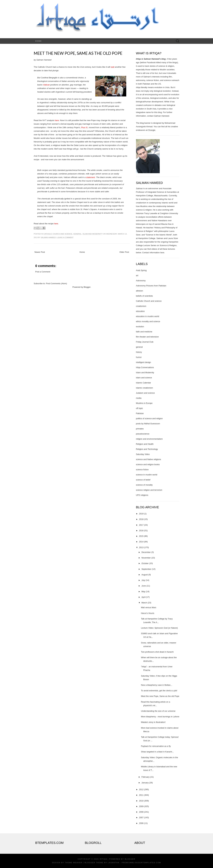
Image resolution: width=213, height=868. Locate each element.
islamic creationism (145, 388)
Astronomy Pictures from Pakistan (151, 286)
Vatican (46, 85)
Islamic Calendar (144, 383)
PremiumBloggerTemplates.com (141, 863)
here (57, 120)
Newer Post (40, 252)
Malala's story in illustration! (153, 722)
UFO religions (142, 495)
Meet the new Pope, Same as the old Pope (78, 53)
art (137, 275)
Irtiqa (103, 859)
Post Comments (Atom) (56, 283)
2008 (141, 812)
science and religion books (148, 464)
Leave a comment (65, 237)
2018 (141, 519)
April (143, 597)
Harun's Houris (148, 613)
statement (91, 177)
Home (38, 41)
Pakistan (140, 413)
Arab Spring (141, 270)
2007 (141, 817)
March (144, 603)
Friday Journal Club (145, 342)
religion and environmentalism (149, 439)
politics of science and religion (149, 418)
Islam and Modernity (93, 234)
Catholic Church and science (58, 234)
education (140, 311)
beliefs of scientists (144, 296)
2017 (141, 525)
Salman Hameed (48, 237)
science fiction (142, 470)
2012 (141, 789)
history (139, 352)
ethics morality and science (148, 321)
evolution (140, 327)
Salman (139, 188)
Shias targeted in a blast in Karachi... (157, 752)
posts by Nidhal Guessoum (148, 424)
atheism (140, 291)
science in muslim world (147, 475)
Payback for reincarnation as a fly (156, 746)
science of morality (144, 485)
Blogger (87, 287)
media (139, 398)
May (143, 591)
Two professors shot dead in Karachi (157, 652)
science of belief (143, 480)
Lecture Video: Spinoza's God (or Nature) (159, 628)
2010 (141, 801)
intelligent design (144, 362)
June (144, 586)
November (146, 558)
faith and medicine (144, 332)
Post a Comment (43, 272)
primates (140, 429)
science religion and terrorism (149, 490)
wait (113, 67)
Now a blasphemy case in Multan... (157, 685)
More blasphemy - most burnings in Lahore (160, 717)
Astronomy (141, 281)
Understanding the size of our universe (158, 711)
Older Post (124, 252)
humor (139, 357)
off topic (139, 408)
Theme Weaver (74, 863)
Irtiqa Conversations (145, 367)
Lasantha (113, 863)
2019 (141, 514)
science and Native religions (149, 459)
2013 (141, 547)
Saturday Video (143, 454)
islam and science (144, 378)
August (145, 575)
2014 (141, 542)
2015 (141, 536)
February (145, 777)
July (143, 580)
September (146, 569)
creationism (141, 306)
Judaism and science (145, 393)
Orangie (152, 130)
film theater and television (147, 337)
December (146, 552)
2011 (141, 795)
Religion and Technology (147, 449)
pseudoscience (143, 434)
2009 (141, 806)
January (145, 783)
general (77, 234)
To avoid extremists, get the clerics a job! (159, 691)
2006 (141, 823)
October (145, 563)
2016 (141, 531)
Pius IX (84, 127)
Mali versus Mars (149, 607)
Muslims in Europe (144, 403)
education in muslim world (148, 316)
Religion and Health (145, 444)
